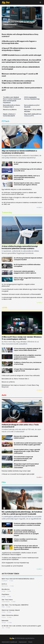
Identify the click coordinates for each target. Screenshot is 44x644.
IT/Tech (5, 121)
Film (4, 482)
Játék (4, 308)
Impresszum (23, 642)
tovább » (39, 207)
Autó (4, 395)
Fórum (30, 642)
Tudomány (7, 212)
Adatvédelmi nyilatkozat (9, 642)
